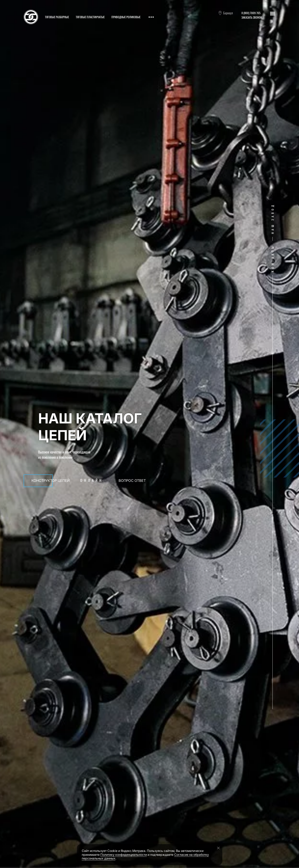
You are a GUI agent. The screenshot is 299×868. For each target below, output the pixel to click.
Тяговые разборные (57, 17)
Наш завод (272, 219)
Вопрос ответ (132, 481)
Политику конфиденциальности (124, 855)
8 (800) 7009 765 (251, 13)
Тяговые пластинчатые (90, 17)
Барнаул (225, 13)
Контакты (272, 259)
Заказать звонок (252, 17)
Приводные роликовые (126, 17)
